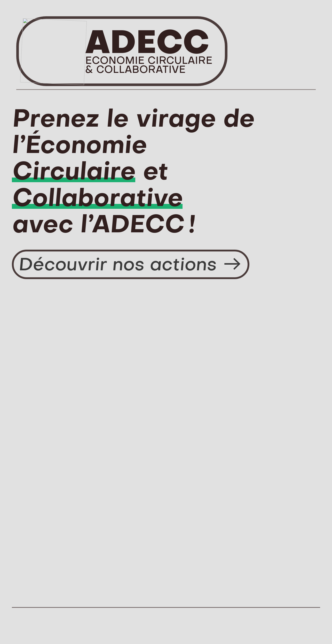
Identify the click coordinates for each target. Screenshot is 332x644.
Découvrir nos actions (131, 264)
